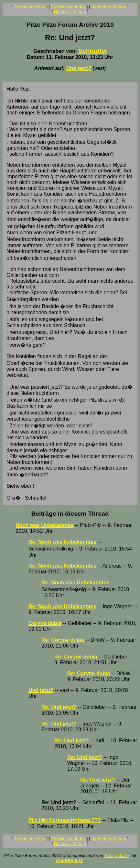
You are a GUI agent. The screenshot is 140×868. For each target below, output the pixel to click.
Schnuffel (93, 51)
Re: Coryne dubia (63, 640)
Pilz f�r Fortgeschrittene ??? (65, 820)
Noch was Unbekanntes (45, 525)
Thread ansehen (30, 7)
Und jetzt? (78, 68)
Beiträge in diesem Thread (70, 514)
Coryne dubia (45, 623)
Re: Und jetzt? (59, 707)
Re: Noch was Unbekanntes (62, 542)
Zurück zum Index (68, 7)
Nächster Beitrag (70, 12)
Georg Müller (117, 856)
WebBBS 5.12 (70, 860)
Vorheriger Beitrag (109, 7)
